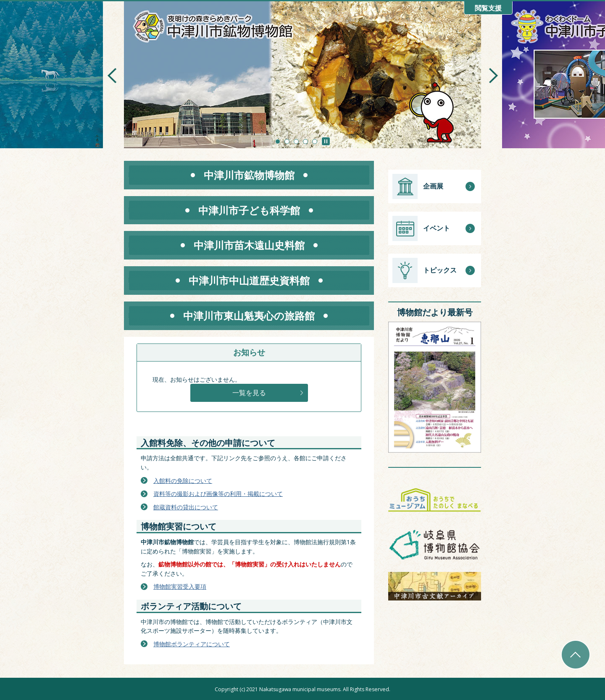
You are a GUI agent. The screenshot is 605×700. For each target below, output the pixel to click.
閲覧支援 (488, 8)
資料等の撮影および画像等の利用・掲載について (218, 494)
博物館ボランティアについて (192, 644)
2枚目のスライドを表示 (287, 142)
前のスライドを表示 (112, 76)
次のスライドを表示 (493, 76)
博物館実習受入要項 (180, 586)
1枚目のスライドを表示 (278, 142)
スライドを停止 (326, 141)
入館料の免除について (183, 481)
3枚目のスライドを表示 (296, 142)
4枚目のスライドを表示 (305, 142)
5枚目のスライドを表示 (315, 142)
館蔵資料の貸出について (186, 507)
